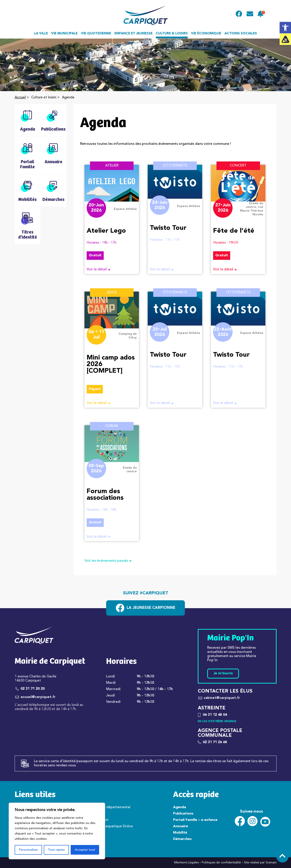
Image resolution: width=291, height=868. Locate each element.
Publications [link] (183, 814)
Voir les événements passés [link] (110, 561)
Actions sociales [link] (241, 34)
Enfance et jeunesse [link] (133, 34)
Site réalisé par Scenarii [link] (260, 863)
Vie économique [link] (206, 34)
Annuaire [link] (181, 826)
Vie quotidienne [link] (96, 34)
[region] (57, 831)
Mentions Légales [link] (186, 863)
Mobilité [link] (180, 833)
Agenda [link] (180, 807)
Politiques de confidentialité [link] (221, 863)
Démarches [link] (182, 839)
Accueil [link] (20, 97)
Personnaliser (28, 850)
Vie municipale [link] (64, 34)
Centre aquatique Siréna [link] (113, 826)
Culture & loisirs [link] (172, 34)
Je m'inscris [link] (223, 673)
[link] (285, 28)
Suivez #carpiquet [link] (146, 593)
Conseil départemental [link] (112, 807)
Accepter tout (85, 850)
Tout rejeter (56, 850)
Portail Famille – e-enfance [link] (195, 820)
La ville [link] (41, 34)
